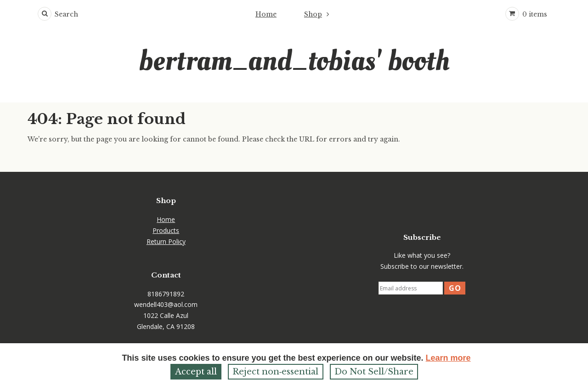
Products (166, 230)
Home (266, 14)
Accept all (196, 372)
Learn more (448, 358)
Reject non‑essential (276, 372)
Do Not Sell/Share (374, 372)
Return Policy (166, 241)
